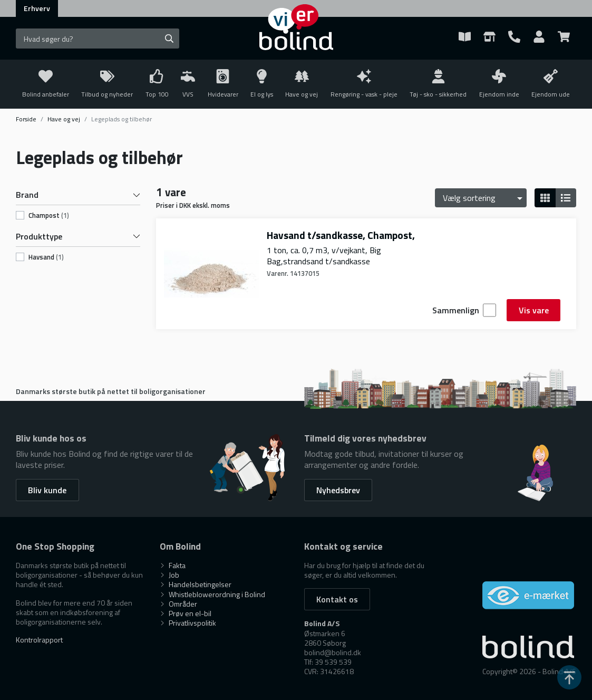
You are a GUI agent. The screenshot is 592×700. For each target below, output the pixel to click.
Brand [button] (78, 195)
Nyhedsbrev (338, 490)
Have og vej (64, 119)
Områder (178, 604)
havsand (46, 257)
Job (169, 575)
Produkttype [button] (78, 236)
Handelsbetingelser (196, 584)
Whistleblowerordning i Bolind (212, 594)
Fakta (173, 565)
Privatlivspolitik (188, 623)
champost (49, 215)
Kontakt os (337, 599)
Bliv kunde (47, 490)
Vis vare (534, 310)
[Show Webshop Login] (539, 39)
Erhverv (37, 8)
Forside (26, 119)
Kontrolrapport (39, 640)
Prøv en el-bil (186, 613)
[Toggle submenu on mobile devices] (188, 84)
